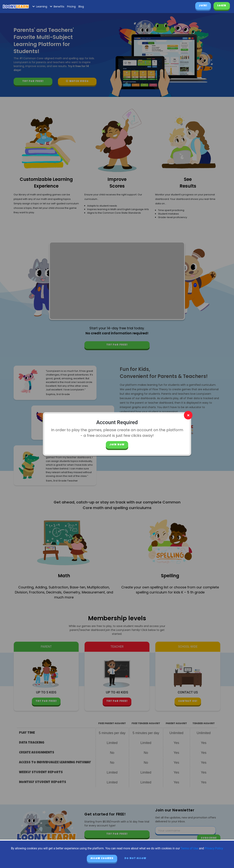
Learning (40, 7)
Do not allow (135, 859)
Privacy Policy (214, 848)
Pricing (71, 7)
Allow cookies (102, 859)
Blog (81, 7)
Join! (203, 6)
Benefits (57, 7)
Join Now (117, 445)
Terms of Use (189, 848)
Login (222, 6)
